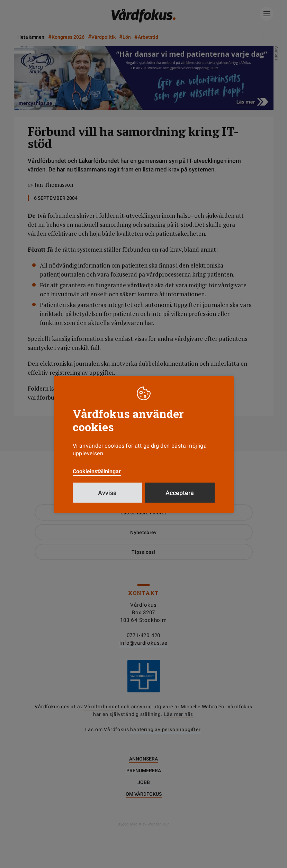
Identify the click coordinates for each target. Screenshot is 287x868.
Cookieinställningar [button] (97, 471)
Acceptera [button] (180, 493)
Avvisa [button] (107, 493)
